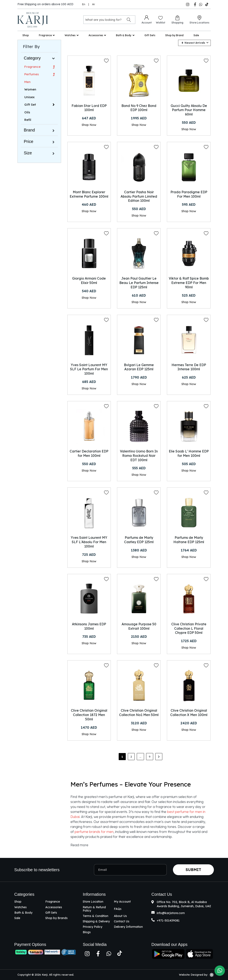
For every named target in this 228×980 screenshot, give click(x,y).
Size (28, 153)
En (84, 4)
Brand (29, 130)
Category (32, 58)
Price (29, 141)
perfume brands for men (94, 832)
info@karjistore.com (171, 913)
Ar (94, 4)
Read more (79, 845)
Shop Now (89, 125)
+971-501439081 (168, 921)
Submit (193, 870)
